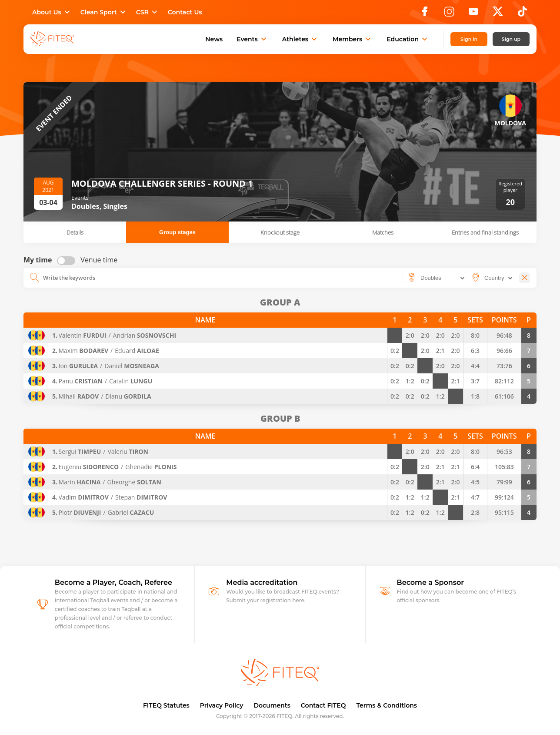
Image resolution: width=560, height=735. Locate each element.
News (214, 39)
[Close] (525, 278)
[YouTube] (473, 14)
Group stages (177, 232)
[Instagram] (449, 14)
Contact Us (185, 12)
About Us (52, 12)
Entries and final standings (485, 232)
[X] (498, 14)
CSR (148, 12)
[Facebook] (425, 14)
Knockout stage (280, 232)
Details (75, 232)
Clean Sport (104, 12)
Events (252, 39)
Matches (383, 232)
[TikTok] (522, 14)
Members (353, 39)
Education (408, 39)
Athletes (300, 39)
